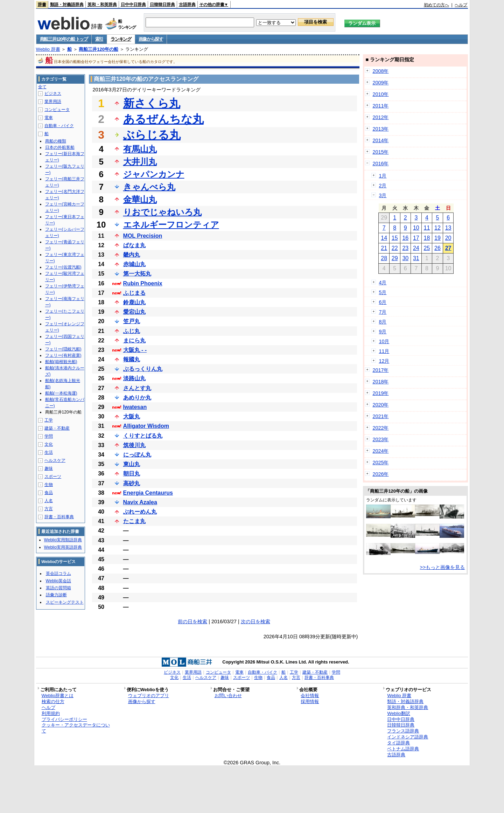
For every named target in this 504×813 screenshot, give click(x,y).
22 (395, 248)
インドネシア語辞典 (408, 737)
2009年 (380, 83)
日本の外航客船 (60, 147)
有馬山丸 (140, 149)
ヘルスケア (55, 460)
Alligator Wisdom (146, 426)
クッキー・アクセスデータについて (76, 728)
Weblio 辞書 (48, 49)
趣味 (49, 468)
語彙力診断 (56, 595)
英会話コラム (58, 574)
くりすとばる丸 (143, 436)
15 (395, 238)
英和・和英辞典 (102, 5)
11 (427, 228)
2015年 (380, 152)
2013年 (380, 129)
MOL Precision (143, 236)
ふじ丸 (132, 331)
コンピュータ (57, 110)
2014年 (380, 140)
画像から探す (151, 39)
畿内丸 (132, 255)
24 (416, 248)
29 (395, 258)
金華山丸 (140, 199)
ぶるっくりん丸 (143, 369)
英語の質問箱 (58, 588)
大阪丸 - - (135, 350)
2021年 (380, 416)
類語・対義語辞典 (67, 5)
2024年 (380, 451)
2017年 (380, 370)
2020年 (380, 405)
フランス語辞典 (403, 731)
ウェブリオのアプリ (149, 696)
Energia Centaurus (148, 493)
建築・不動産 (57, 428)
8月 (383, 322)
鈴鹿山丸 (134, 302)
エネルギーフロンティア (171, 225)
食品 (49, 493)
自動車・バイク (59, 126)
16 (405, 238)
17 (416, 238)
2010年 (380, 94)
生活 (49, 452)
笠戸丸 (132, 321)
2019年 (380, 393)
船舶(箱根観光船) (61, 362)
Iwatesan (135, 407)
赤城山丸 (134, 264)
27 (448, 248)
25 (427, 248)
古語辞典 (187, 5)
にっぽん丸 (137, 455)
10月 (384, 341)
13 (448, 228)
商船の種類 (56, 141)
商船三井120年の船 (99, 49)
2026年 (380, 474)
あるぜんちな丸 (163, 119)
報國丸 (132, 359)
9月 (383, 332)
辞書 (42, 5)
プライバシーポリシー (64, 719)
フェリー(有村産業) (63, 355)
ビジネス (53, 93)
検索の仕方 (53, 701)
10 (416, 228)
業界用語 (53, 102)
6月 (383, 302)
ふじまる (134, 293)
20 (448, 238)
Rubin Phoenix (143, 283)
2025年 (380, 463)
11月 (384, 351)
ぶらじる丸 (152, 135)
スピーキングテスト (65, 602)
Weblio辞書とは (58, 696)
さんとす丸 (137, 388)
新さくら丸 (152, 103)
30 (405, 258)
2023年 (380, 439)
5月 (383, 292)
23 (405, 248)
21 (384, 248)
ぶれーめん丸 (140, 512)
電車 (49, 118)
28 (384, 258)
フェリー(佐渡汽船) (63, 267)
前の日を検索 (192, 621)
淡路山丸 (134, 378)
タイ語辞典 (398, 743)
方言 (49, 509)
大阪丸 (132, 416)
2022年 (380, 428)
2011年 (380, 106)
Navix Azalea (140, 502)
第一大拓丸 (137, 274)
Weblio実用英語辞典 (63, 547)
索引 (99, 39)
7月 (383, 312)
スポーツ (53, 477)
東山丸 (132, 464)
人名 (49, 501)
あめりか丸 (137, 398)
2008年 (380, 71)
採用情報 (310, 701)
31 (416, 258)
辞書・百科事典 (59, 517)
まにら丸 (134, 341)
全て (42, 87)
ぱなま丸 (134, 245)
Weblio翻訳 (398, 713)
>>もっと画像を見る (443, 567)
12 (437, 228)
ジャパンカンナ (154, 174)
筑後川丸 (134, 445)
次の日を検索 (255, 621)
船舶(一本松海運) (61, 393)
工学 (49, 420)
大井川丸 (140, 162)
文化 (49, 444)
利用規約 (51, 713)
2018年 (380, 382)
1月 (383, 176)
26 (437, 248)
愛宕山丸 (134, 312)
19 (437, 238)
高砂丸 (132, 483)
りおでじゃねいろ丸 (162, 212)
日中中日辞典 (133, 5)
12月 (384, 361)
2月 (383, 186)
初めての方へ (436, 5)
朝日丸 (132, 474)
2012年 (380, 117)
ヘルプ (461, 5)
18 (427, 238)
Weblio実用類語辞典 (63, 540)
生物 (49, 485)
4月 (383, 283)
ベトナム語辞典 (403, 749)
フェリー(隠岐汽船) (63, 349)
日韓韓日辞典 (162, 5)
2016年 (380, 164)
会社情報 (310, 696)
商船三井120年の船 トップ (64, 39)
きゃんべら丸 (149, 187)
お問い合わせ (228, 696)
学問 (49, 436)
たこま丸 (134, 521)
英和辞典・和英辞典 (408, 707)
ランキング (121, 39)
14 (384, 238)
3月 (383, 195)
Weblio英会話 (58, 581)
